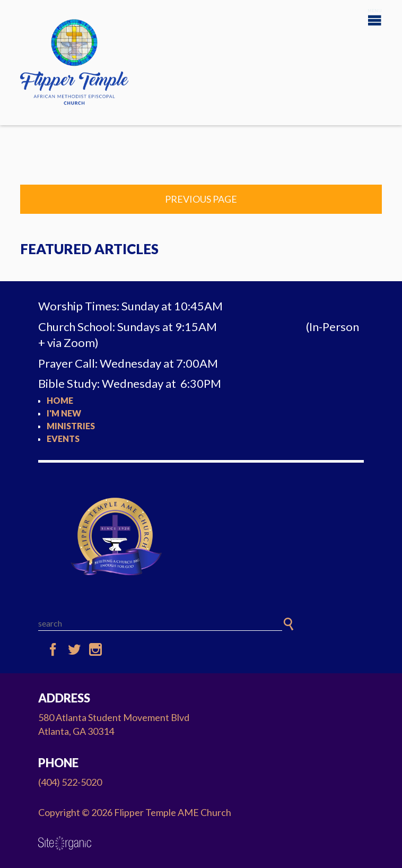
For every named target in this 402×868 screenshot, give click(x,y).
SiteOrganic (65, 844)
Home (60, 400)
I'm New (64, 413)
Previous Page (201, 199)
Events (63, 439)
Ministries (71, 426)
